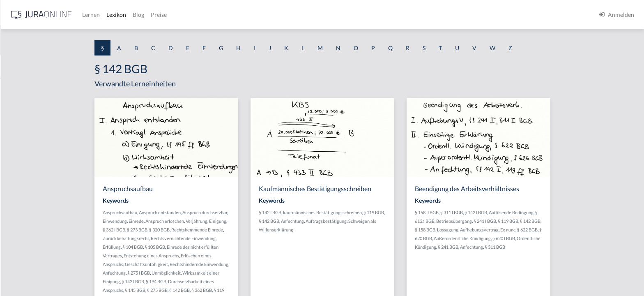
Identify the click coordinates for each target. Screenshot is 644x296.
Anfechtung (179, 273)
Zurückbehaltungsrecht (191, 238)
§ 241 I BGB (550, 221)
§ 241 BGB (513, 247)
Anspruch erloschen (230, 221)
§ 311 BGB (560, 247)
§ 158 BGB (490, 230)
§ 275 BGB (223, 290)
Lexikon (247, 15)
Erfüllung (177, 247)
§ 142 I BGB (198, 281)
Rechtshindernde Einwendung (264, 264)
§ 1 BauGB (20, 106)
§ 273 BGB (202, 230)
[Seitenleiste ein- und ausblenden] (118, 13)
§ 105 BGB (220, 247)
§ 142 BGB (245, 290)
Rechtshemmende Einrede (262, 230)
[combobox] (66, 40)
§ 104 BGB (198, 247)
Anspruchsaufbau (185, 212)
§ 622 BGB (593, 230)
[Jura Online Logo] (172, 15)
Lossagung (513, 230)
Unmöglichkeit (231, 273)
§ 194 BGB (221, 281)
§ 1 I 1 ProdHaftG (29, 180)
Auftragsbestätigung (391, 221)
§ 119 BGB (439, 212)
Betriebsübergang (519, 221)
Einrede (201, 221)
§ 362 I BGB (179, 230)
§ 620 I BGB (569, 238)
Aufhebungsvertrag (545, 230)
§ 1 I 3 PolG (21, 235)
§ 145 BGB (200, 290)
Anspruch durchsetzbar (270, 212)
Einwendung (180, 221)
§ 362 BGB (267, 290)
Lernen (222, 15)
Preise (289, 15)
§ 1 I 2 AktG (21, 198)
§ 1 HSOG (19, 161)
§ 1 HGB (17, 143)
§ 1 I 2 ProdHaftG (29, 217)
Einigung (283, 221)
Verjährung (262, 221)
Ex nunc (573, 230)
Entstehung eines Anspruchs (217, 256)
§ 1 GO (15, 124)
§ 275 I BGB (204, 273)
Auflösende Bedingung (576, 212)
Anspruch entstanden (225, 212)
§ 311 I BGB (517, 212)
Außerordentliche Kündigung (528, 238)
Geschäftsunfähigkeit (212, 264)
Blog (269, 15)
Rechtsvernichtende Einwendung (248, 238)
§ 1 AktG (17, 87)
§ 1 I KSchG (21, 254)
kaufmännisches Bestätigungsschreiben (388, 212)
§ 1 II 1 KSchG (24, 272)
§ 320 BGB (225, 230)
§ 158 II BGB (492, 212)
